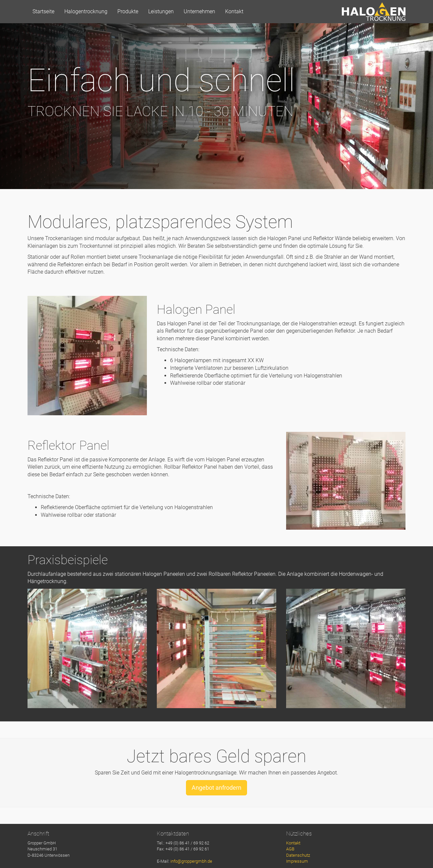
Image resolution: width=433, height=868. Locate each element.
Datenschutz (298, 855)
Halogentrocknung (86, 11)
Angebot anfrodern (216, 788)
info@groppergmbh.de (191, 861)
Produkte (128, 11)
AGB (290, 849)
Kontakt (234, 11)
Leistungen (161, 11)
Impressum (297, 861)
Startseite (43, 11)
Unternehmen (199, 11)
